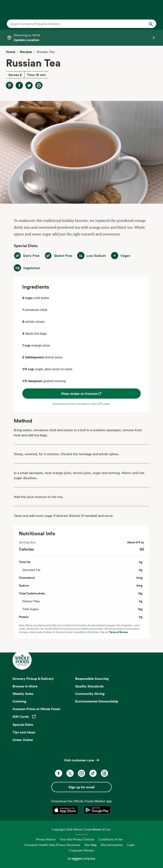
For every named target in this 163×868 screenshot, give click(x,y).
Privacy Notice (46, 839)
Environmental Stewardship (97, 701)
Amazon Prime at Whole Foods (36, 709)
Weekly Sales (23, 694)
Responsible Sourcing (92, 679)
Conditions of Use (111, 839)
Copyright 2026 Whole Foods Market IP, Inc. (81, 829)
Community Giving (90, 694)
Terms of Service (118, 632)
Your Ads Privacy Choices (77, 839)
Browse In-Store (25, 686)
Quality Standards (89, 686)
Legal (131, 845)
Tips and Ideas (24, 732)
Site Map (91, 845)
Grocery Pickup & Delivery (33, 679)
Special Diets (23, 725)
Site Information (112, 845)
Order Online (23, 740)
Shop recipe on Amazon (82, 394)
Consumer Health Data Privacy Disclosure (52, 845)
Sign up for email (81, 787)
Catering (19, 701)
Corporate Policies (81, 850)
